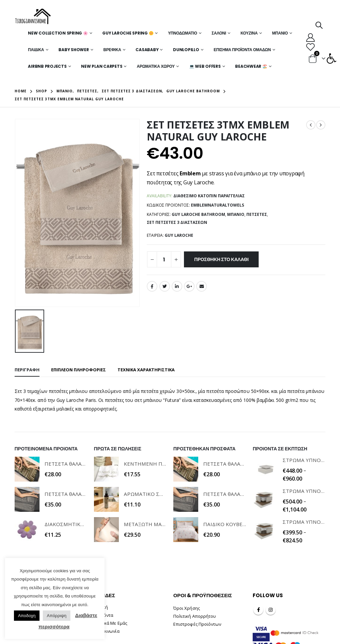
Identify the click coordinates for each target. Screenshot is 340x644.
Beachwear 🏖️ (251, 66)
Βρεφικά (112, 50)
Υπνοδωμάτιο (183, 33)
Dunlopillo (186, 50)
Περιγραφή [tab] (27, 370)
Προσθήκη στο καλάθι (221, 259)
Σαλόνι (219, 33)
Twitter (165, 286)
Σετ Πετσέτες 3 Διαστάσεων (177, 222)
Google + (189, 286)
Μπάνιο (280, 33)
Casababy (147, 50)
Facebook (152, 286)
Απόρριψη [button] (57, 616)
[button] (331, 58)
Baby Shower (74, 50)
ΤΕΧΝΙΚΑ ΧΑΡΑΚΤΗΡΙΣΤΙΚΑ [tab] (146, 370)
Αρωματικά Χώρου (156, 66)
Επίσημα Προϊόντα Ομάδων (242, 50)
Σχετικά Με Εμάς (111, 623)
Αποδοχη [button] (27, 616)
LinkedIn (177, 286)
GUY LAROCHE (179, 235)
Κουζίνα (249, 33)
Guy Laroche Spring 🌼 (128, 33)
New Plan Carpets (102, 66)
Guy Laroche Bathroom (198, 214)
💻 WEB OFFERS (205, 66)
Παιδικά (36, 50)
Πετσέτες (257, 214)
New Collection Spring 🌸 (58, 33)
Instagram (271, 610)
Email (202, 286)
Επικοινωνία (107, 631)
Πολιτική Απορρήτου (195, 616)
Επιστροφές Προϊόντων (197, 624)
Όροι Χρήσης (187, 608)
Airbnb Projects (47, 66)
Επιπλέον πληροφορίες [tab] (79, 370)
